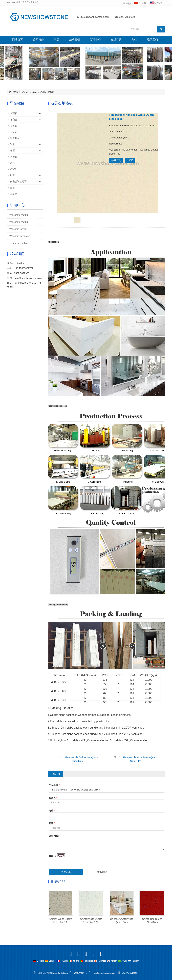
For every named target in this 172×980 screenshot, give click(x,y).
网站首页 (17, 40)
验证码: (53, 856)
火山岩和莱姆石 (18, 181)
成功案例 (75, 40)
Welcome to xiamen (20, 236)
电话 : (53, 811)
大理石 (14, 113)
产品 (56, 40)
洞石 (12, 163)
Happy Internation (19, 243)
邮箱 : (53, 823)
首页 (16, 92)
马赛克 (14, 194)
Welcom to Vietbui (19, 215)
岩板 (12, 144)
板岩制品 (15, 138)
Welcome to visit (18, 229)
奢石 (12, 150)
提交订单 (66, 872)
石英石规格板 (47, 92)
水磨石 (14, 157)
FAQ (134, 40)
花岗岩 (14, 120)
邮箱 (130, 160)
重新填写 (102, 872)
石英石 (34, 92)
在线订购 (116, 40)
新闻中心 (95, 40)
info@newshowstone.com (95, 17)
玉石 (12, 188)
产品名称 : (55, 785)
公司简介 (38, 40)
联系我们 (153, 40)
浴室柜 (14, 169)
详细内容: (54, 836)
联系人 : (54, 798)
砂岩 (12, 175)
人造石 (14, 132)
